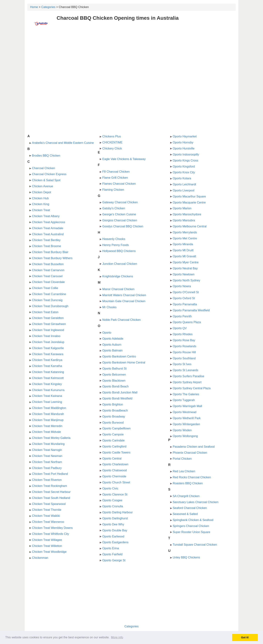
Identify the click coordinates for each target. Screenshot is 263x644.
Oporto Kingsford (184, 167)
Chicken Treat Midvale (46, 432)
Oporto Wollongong (185, 436)
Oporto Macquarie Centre (189, 202)
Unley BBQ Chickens (186, 557)
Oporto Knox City (184, 172)
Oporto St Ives (182, 364)
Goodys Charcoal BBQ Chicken (123, 226)
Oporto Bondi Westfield (117, 398)
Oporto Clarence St (115, 494)
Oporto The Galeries (186, 394)
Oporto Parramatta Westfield (191, 310)
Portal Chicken (182, 459)
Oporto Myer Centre (186, 262)
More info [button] (117, 637)
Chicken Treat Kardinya (47, 360)
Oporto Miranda (183, 244)
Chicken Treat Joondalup (48, 342)
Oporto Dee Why (113, 524)
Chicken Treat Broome (46, 246)
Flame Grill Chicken (115, 178)
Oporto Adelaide (113, 339)
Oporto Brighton (113, 404)
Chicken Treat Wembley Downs (52, 528)
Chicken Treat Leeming (47, 402)
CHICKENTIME (112, 142)
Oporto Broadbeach (115, 411)
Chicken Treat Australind (48, 234)
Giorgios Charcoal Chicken (120, 220)
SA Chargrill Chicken (186, 496)
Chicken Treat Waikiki (46, 516)
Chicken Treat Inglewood (48, 330)
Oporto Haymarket (185, 136)
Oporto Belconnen (114, 375)
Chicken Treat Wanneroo (48, 522)
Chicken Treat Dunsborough (50, 306)
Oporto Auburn (112, 345)
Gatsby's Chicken (114, 208)
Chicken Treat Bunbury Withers (52, 258)
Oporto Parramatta (185, 304)
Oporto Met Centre (185, 238)
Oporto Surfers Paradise (189, 376)
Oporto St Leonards (186, 370)
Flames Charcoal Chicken (119, 184)
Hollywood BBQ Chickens (119, 251)
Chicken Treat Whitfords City (50, 534)
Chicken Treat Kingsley (47, 384)
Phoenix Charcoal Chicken (190, 453)
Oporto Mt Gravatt (184, 256)
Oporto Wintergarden (186, 424)
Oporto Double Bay (115, 530)
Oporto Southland (184, 358)
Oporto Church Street (116, 482)
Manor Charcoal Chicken (118, 289)
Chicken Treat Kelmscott (48, 378)
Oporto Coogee (112, 500)
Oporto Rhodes (183, 334)
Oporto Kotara (182, 178)
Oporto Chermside (114, 476)
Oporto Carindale (113, 440)
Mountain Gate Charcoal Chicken (124, 301)
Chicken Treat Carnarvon (48, 270)
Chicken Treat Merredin (47, 426)
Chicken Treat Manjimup (48, 420)
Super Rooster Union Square (191, 532)
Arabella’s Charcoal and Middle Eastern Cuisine (63, 143)
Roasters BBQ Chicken (188, 483)
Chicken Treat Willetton (47, 546)
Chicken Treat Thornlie (47, 510)
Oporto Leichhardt (184, 184)
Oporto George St (114, 560)
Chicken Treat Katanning (48, 372)
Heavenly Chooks (114, 239)
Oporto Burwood (113, 423)
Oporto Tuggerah (184, 400)
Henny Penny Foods (116, 245)
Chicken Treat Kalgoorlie (48, 348)
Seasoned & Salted (185, 514)
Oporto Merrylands (185, 232)
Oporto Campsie (113, 434)
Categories (48, 7)
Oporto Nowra (182, 286)
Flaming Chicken (113, 190)
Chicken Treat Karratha (47, 366)
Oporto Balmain (112, 350)
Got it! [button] (245, 637)
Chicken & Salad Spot (46, 180)
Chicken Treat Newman (47, 456)
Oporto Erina (111, 548)
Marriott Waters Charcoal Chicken (124, 295)
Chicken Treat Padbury (47, 468)
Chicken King (41, 204)
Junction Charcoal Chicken (120, 264)
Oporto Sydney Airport (187, 382)
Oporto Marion (182, 208)
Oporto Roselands (185, 346)
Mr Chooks (109, 307)
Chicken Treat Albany (46, 216)
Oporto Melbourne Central (190, 226)
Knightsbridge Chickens (118, 276)
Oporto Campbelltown (116, 428)
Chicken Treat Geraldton (48, 318)
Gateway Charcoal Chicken (120, 202)
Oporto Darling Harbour (117, 512)
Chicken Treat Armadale (48, 228)
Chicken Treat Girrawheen (49, 324)
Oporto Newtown (184, 274)
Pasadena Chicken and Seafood (194, 447)
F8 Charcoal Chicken (116, 172)
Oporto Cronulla (113, 506)
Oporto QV (180, 328)
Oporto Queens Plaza (187, 322)
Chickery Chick (112, 148)
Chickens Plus (112, 136)
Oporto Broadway (114, 417)
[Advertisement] (131, 58)
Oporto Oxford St (184, 298)
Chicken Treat (41, 210)
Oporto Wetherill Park (187, 418)
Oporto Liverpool (184, 190)
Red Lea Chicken (184, 471)
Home (34, 7)
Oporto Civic (110, 488)
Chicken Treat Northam (47, 462)
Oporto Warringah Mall (187, 406)
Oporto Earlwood (113, 536)
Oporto (107, 333)
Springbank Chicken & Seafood (193, 520)
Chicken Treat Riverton (47, 480)
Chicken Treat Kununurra (48, 390)
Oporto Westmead (185, 412)
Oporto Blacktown (114, 381)
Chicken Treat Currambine (49, 294)
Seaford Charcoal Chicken (190, 508)
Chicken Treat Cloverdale (48, 282)
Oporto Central (112, 459)
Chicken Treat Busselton (48, 264)
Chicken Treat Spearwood (49, 504)
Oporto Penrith (182, 316)
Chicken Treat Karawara (48, 354)
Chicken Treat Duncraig (47, 300)
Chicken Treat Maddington (49, 408)
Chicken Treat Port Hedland (50, 474)
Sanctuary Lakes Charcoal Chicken (196, 502)
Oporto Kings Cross (186, 160)
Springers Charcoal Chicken (191, 526)
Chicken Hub (40, 198)
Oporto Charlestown (115, 464)
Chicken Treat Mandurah (48, 414)
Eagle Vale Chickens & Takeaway (124, 159)
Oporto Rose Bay (184, 340)
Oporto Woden (182, 430)
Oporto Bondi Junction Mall (120, 392)
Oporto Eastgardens (115, 542)
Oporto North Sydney (186, 280)
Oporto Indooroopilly (186, 154)
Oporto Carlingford (114, 446)
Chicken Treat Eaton (45, 312)
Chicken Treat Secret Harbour (51, 492)
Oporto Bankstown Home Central (124, 363)
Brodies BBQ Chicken (46, 156)
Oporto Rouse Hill (184, 352)
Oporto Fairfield (112, 554)
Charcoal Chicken (43, 168)
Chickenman (40, 558)
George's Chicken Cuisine (119, 214)
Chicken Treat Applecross (48, 222)
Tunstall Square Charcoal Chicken (195, 545)
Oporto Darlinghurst (115, 518)
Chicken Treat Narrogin (47, 450)
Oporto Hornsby (183, 142)
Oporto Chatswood (114, 470)
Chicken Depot (42, 192)
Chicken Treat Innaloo (46, 336)
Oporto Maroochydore (187, 214)
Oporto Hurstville (184, 148)
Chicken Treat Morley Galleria (51, 438)
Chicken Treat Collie (45, 288)
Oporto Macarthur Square (189, 196)
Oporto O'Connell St (186, 292)
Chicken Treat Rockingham (49, 486)
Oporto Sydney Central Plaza (192, 388)
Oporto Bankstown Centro (119, 356)
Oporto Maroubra (184, 220)
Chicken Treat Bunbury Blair (50, 252)
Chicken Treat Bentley (46, 240)
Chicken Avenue (42, 186)
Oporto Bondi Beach (115, 386)
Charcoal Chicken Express (49, 174)
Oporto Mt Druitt (183, 250)
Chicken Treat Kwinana (47, 396)
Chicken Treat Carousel (47, 276)
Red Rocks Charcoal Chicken (192, 477)
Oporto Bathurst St (114, 369)
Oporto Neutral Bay (185, 268)
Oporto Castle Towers (116, 452)
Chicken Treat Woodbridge (49, 552)
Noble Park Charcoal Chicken (121, 320)
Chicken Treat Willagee (47, 540)
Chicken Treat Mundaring (48, 444)
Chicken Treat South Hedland (51, 498)
